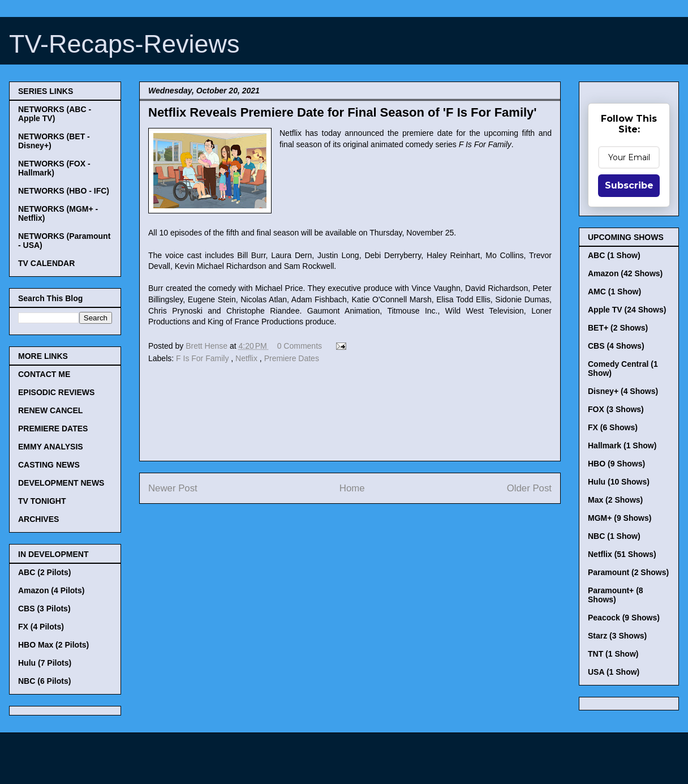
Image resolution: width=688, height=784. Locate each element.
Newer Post (173, 488)
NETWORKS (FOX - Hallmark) (54, 168)
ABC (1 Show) (614, 255)
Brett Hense (208, 346)
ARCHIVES (38, 519)
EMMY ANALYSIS (51, 447)
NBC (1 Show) (614, 536)
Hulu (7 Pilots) (45, 663)
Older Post (529, 488)
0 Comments (300, 346)
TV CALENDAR (46, 263)
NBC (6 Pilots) (44, 681)
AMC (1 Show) (614, 292)
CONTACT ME (44, 374)
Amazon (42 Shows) (625, 273)
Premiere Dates (292, 358)
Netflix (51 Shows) (622, 554)
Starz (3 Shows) (617, 636)
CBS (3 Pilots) (44, 609)
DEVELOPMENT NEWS (61, 483)
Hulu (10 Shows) (619, 482)
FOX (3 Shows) (616, 409)
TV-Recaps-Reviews (124, 44)
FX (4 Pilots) (41, 627)
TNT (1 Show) (613, 654)
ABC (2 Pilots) (44, 572)
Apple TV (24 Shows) (627, 310)
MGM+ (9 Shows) (620, 518)
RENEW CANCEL (50, 410)
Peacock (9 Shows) (624, 618)
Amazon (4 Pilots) (51, 590)
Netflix (248, 358)
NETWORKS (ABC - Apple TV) (55, 114)
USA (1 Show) (614, 672)
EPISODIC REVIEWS (56, 392)
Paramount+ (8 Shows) (616, 595)
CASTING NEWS (49, 465)
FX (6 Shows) (613, 427)
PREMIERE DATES (53, 429)
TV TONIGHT (42, 501)
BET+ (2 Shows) (618, 328)
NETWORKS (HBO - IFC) (64, 191)
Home (352, 488)
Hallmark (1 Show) (622, 445)
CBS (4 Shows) (616, 346)
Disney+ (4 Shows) (623, 391)
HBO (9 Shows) (616, 464)
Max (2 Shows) (615, 500)
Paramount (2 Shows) (628, 572)
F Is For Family (203, 358)
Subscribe (629, 185)
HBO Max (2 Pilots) (53, 645)
